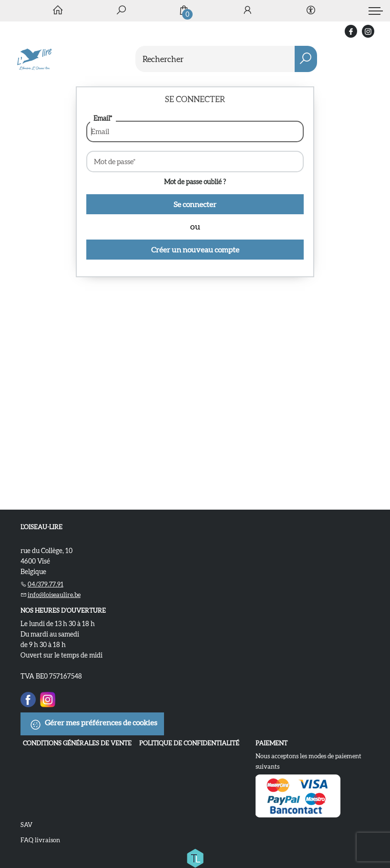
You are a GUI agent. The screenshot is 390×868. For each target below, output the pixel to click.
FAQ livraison (40, 840)
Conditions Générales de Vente (77, 743)
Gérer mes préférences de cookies (93, 724)
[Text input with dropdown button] (211, 59)
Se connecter (195, 204)
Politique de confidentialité (189, 743)
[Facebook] (28, 698)
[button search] (306, 59)
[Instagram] (48, 698)
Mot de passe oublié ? (195, 182)
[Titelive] (195, 856)
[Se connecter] (247, 11)
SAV (26, 825)
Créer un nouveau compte (195, 250)
